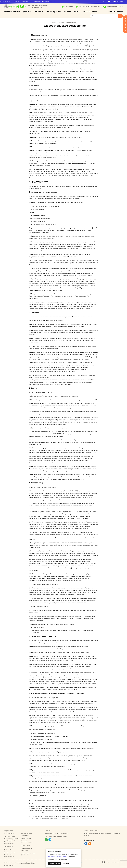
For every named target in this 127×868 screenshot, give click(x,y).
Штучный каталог (90, 12)
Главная (53, 22)
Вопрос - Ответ (25, 846)
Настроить (66, 863)
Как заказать (8, 849)
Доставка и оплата (9, 852)
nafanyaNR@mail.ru (62, 836)
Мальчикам (38, 12)
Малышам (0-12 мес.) (54, 12)
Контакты (29, 2)
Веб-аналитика (119, 862)
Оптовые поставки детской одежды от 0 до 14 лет (12, 840)
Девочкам (27, 12)
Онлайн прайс (69, 7)
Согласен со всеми (54, 863)
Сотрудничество (9, 846)
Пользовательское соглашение (67, 22)
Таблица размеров (116, 12)
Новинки (68, 12)
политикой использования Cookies (57, 856)
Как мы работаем (9, 2)
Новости (21, 2)
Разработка (109, 862)
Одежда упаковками (12, 12)
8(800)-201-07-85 (43, 2)
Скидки (77, 12)
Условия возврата (26, 838)
